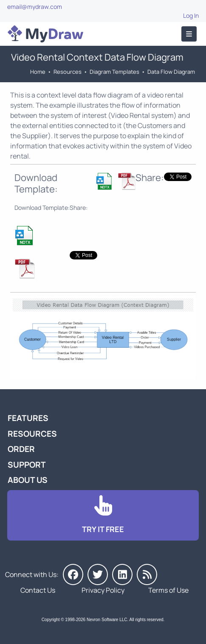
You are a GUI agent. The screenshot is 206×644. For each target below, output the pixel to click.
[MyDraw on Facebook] (73, 574)
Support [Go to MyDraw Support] (27, 465)
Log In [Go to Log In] (191, 15)
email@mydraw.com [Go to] (35, 7)
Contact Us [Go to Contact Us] (38, 590)
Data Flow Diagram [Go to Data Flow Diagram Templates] (171, 72)
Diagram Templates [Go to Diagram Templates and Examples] (114, 72)
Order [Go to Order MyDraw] (21, 449)
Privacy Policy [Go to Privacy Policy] (103, 590)
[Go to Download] (103, 515)
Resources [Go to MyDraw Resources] (68, 72)
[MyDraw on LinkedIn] (122, 574)
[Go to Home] (45, 34)
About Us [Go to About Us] (28, 480)
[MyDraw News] (147, 574)
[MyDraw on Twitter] (98, 574)
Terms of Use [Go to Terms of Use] (168, 590)
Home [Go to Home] (38, 72)
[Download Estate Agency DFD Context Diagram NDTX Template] (104, 183)
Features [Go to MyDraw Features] (28, 418)
